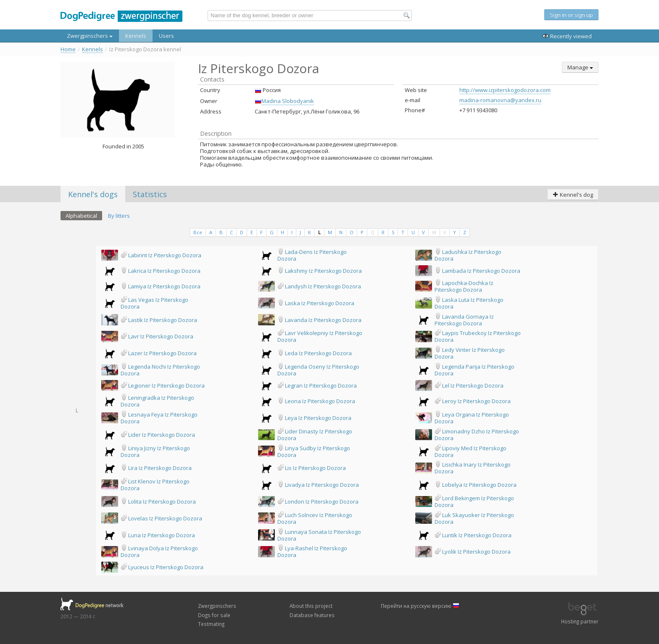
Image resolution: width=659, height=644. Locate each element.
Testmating (211, 624)
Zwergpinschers (90, 36)
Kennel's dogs (93, 194)
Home (68, 49)
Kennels (136, 36)
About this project (311, 606)
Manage (580, 67)
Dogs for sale (214, 615)
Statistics (150, 194)
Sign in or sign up (571, 15)
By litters (119, 216)
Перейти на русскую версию (420, 606)
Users (166, 36)
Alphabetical (81, 216)
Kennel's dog (573, 195)
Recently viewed (567, 36)
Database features (312, 615)
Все (198, 232)
